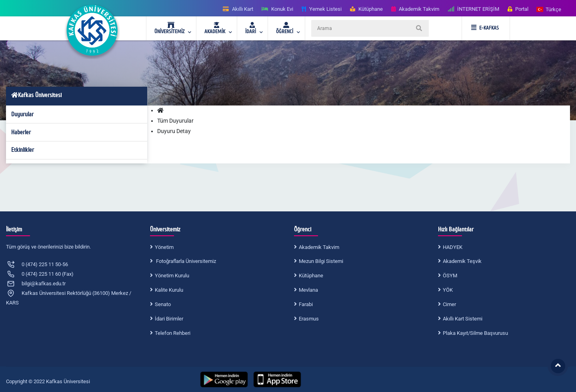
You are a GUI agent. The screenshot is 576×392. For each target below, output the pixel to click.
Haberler (21, 132)
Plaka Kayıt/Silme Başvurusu (475, 333)
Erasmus (309, 319)
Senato (163, 304)
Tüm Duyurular (175, 121)
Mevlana (308, 290)
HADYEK (453, 247)
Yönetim (164, 247)
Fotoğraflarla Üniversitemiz (185, 261)
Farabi (306, 304)
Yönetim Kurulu (172, 276)
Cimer (449, 304)
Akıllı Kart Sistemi (463, 319)
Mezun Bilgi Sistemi (321, 261)
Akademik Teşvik (462, 261)
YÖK (448, 290)
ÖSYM (450, 276)
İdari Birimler (169, 319)
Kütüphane (311, 276)
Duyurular (22, 114)
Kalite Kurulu (169, 290)
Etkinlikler (23, 150)
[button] (549, 9)
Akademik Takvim (319, 247)
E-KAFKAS (485, 28)
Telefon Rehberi (173, 333)
